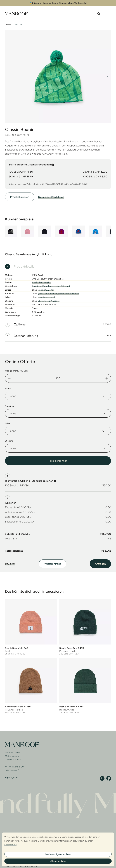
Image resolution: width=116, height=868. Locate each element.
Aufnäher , (37, 286)
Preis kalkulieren (20, 197)
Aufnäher (9, 406)
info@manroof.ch (13, 770)
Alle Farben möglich (41, 282)
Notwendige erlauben (58, 854)
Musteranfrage (53, 564)
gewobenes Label (46, 297)
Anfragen (100, 564)
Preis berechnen (58, 461)
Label (8, 423)
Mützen (18, 25)
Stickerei (66, 286)
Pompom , (43, 290)
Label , (58, 286)
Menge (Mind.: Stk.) (17, 371)
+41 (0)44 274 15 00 (14, 767)
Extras (8, 388)
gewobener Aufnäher (69, 293)
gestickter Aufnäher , (48, 293)
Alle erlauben (58, 861)
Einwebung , (49, 286)
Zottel (51, 290)
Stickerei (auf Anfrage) (49, 301)
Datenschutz (10, 845)
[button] (54, 120)
